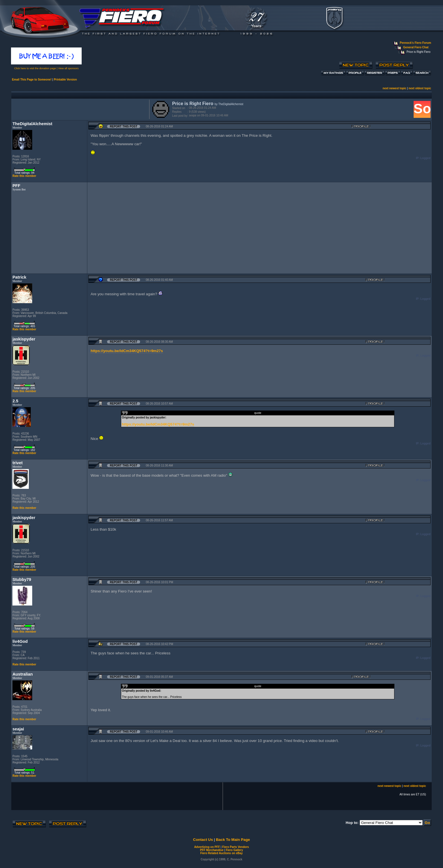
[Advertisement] (79, 109)
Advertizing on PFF (207, 847)
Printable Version (65, 80)
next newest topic (394, 88)
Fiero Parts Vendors (235, 847)
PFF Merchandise (212, 850)
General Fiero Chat (416, 47)
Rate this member (24, 176)
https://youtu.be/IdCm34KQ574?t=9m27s (127, 351)
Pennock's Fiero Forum (415, 43)
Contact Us (203, 840)
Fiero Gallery (234, 850)
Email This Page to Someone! (32, 80)
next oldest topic (420, 88)
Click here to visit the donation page (35, 68)
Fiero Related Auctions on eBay (221, 853)
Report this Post (124, 126)
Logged (425, 158)
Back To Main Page (233, 840)
